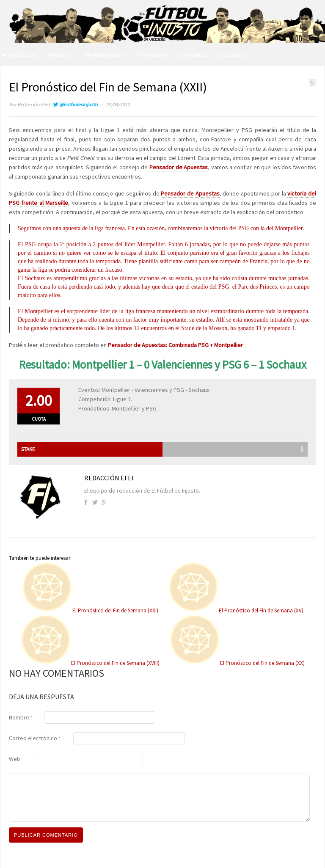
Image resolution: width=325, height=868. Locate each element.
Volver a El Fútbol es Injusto (62, 76)
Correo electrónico (35, 738)
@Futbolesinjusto (78, 104)
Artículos (22, 55)
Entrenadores (104, 55)
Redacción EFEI (33, 104)
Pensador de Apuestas (179, 167)
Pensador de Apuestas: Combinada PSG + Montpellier (175, 345)
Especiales (193, 55)
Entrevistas (151, 55)
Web (15, 759)
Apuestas (60, 55)
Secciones (233, 55)
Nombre (21, 717)
